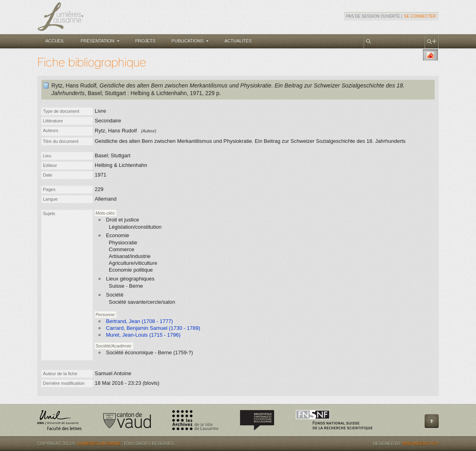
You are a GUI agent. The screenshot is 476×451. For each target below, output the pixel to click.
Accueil (55, 41)
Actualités (238, 41)
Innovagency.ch (420, 444)
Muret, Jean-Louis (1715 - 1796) (143, 335)
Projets (145, 41)
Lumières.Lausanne (99, 444)
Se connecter (420, 16)
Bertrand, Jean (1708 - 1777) (139, 321)
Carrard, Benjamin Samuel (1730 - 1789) (153, 328)
